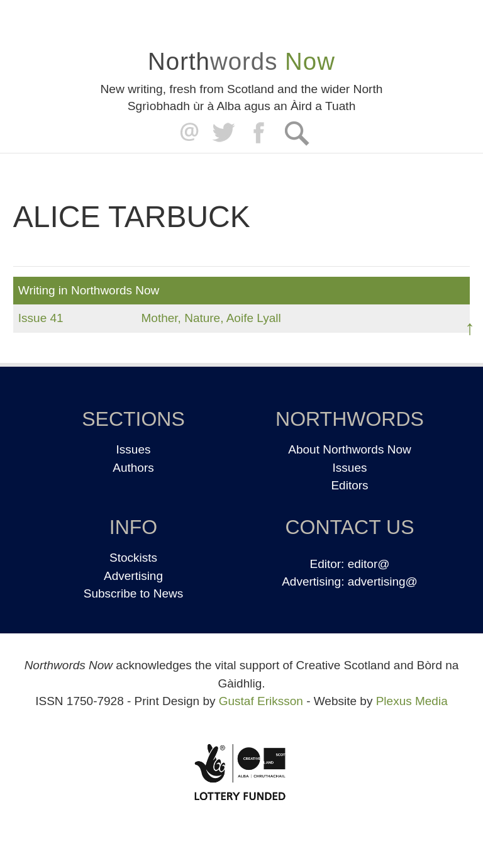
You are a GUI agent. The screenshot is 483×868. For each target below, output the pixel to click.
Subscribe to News (133, 593)
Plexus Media (412, 701)
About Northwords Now (349, 449)
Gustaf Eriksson (261, 701)
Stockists (133, 558)
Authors (133, 468)
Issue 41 (41, 318)
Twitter (223, 133)
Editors (349, 485)
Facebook (260, 133)
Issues (134, 449)
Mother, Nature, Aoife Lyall (211, 318)
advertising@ (383, 581)
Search (297, 133)
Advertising (133, 576)
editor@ (369, 564)
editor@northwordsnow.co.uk (186, 133)
